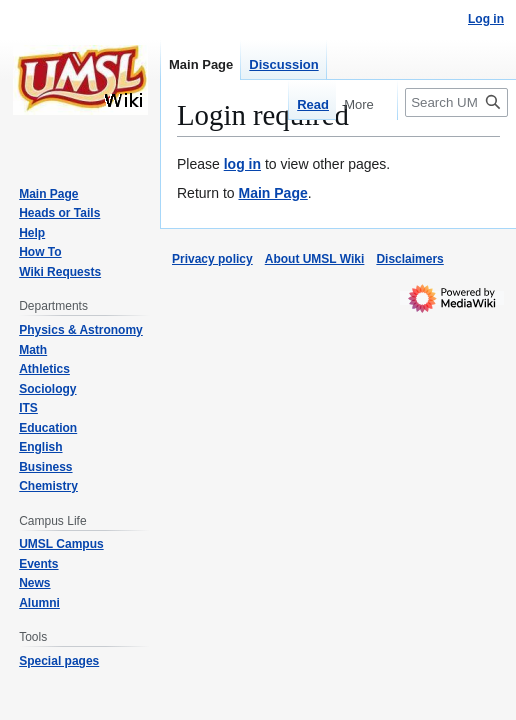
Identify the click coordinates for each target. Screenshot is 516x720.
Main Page (272, 193)
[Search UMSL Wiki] (456, 102)
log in (242, 164)
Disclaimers (409, 259)
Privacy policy (212, 259)
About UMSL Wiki (315, 259)
